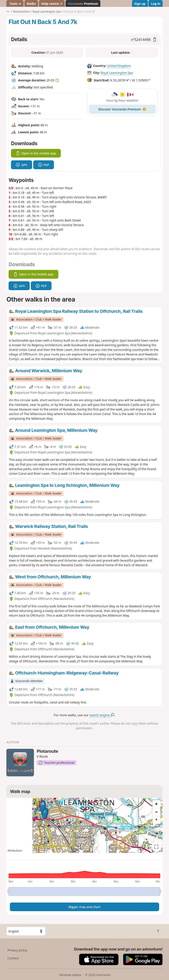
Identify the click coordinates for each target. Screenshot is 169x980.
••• (8, 12)
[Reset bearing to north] (156, 820)
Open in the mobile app (36, 153)
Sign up (140, 4)
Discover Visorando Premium (122, 109)
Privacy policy (17, 950)
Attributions (15, 851)
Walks (31, 4)
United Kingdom (119, 66)
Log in (156, 4)
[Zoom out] (156, 812)
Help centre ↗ (52, 4)
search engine (102, 715)
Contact (13, 958)
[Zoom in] (156, 804)
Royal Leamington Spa (117, 73)
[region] (84, 825)
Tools (15, 4)
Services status (70, 975)
